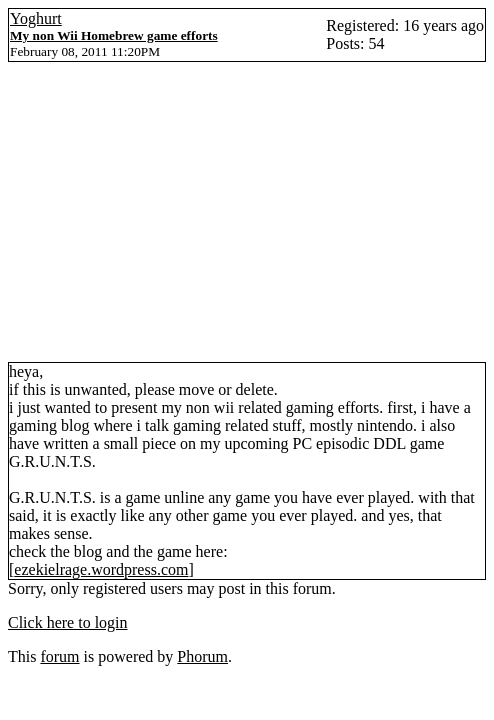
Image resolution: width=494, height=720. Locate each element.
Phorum (202, 656)
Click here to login (68, 622)
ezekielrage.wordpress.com (101, 569)
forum (59, 656)
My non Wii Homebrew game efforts (114, 35)
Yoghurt (36, 18)
